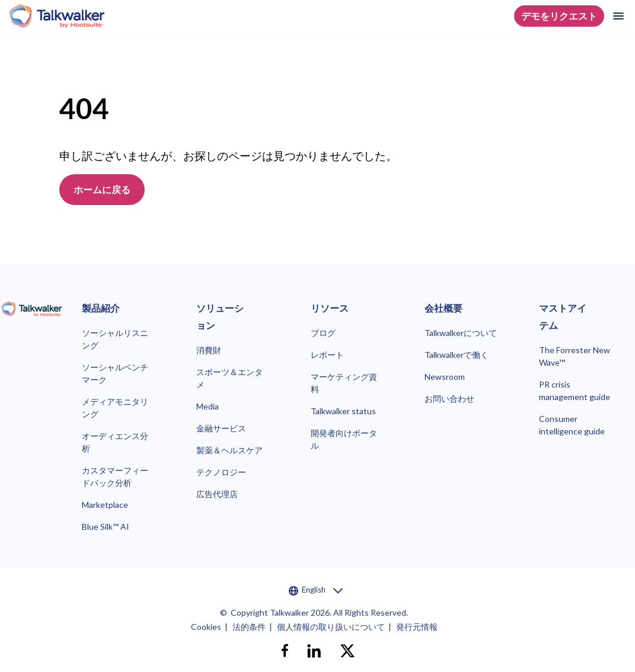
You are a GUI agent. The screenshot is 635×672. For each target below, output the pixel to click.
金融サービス (221, 428)
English (316, 590)
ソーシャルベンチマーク (115, 373)
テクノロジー (221, 472)
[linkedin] (314, 651)
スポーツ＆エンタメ (229, 378)
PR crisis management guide (575, 391)
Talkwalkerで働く (457, 355)
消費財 (209, 350)
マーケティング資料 (344, 383)
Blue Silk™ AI (106, 527)
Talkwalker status (343, 411)
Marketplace (105, 505)
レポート (327, 355)
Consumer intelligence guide (572, 425)
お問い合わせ (449, 399)
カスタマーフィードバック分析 (115, 476)
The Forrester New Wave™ (575, 356)
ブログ (323, 333)
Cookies (206, 627)
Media (208, 406)
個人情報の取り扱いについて (331, 627)
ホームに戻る (102, 189)
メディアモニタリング (115, 408)
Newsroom (445, 377)
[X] (347, 651)
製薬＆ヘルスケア (229, 450)
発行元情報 (417, 627)
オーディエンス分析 (115, 442)
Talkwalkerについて (461, 333)
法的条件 (249, 627)
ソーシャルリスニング (115, 339)
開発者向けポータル (344, 439)
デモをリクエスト (559, 16)
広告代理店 (217, 494)
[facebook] (285, 651)
